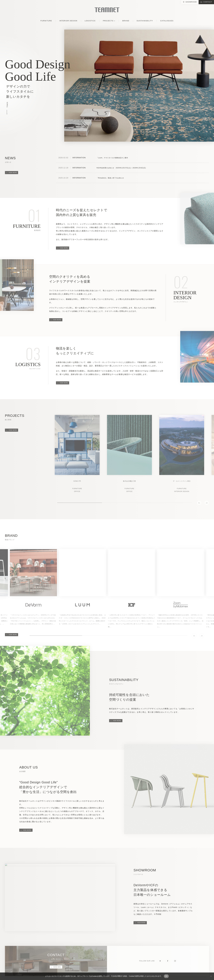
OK (166, 976)
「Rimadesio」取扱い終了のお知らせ (110, 178)
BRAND (126, 21)
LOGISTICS (90, 21)
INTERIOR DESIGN (68, 21)
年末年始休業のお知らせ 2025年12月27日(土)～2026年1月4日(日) (121, 168)
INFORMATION (79, 158)
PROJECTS (108, 21)
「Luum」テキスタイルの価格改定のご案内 (112, 158)
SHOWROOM (191, 2)
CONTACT (208, 2)
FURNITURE (46, 21)
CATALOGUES (167, 21)
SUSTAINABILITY (145, 21)
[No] (211, 976)
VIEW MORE (13, 173)
